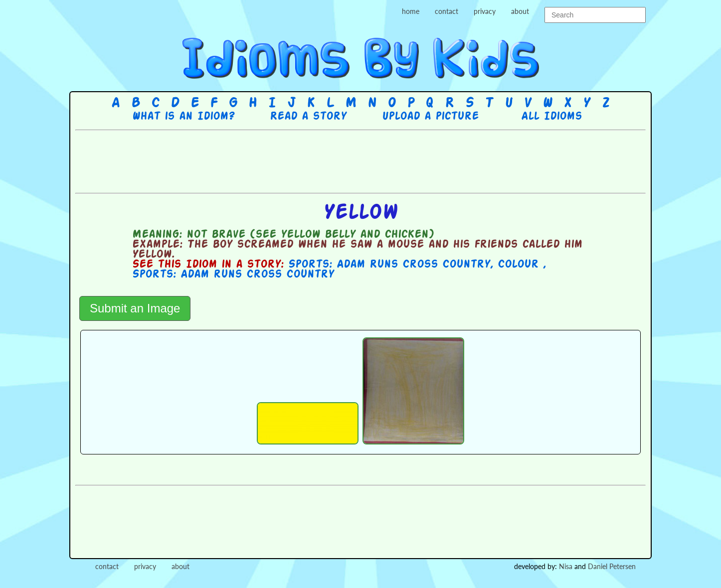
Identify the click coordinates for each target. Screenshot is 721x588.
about (520, 11)
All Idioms (551, 117)
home (411, 11)
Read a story (308, 117)
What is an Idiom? (183, 117)
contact (447, 11)
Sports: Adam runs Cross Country (233, 275)
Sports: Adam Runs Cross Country (389, 265)
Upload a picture (430, 117)
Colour (520, 265)
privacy (485, 11)
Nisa (566, 566)
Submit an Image (135, 308)
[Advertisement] (360, 160)
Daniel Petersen (612, 566)
